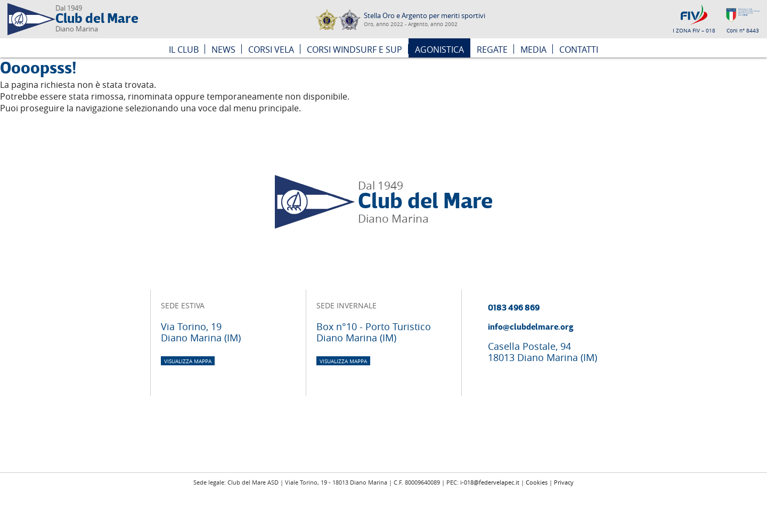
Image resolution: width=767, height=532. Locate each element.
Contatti (579, 50)
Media (533, 50)
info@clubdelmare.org (531, 327)
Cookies (537, 482)
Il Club (184, 50)
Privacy (564, 482)
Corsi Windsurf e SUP (354, 50)
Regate (492, 50)
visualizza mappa (188, 361)
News (223, 50)
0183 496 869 (514, 308)
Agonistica (439, 50)
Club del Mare (97, 19)
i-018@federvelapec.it (490, 482)
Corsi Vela (271, 50)
